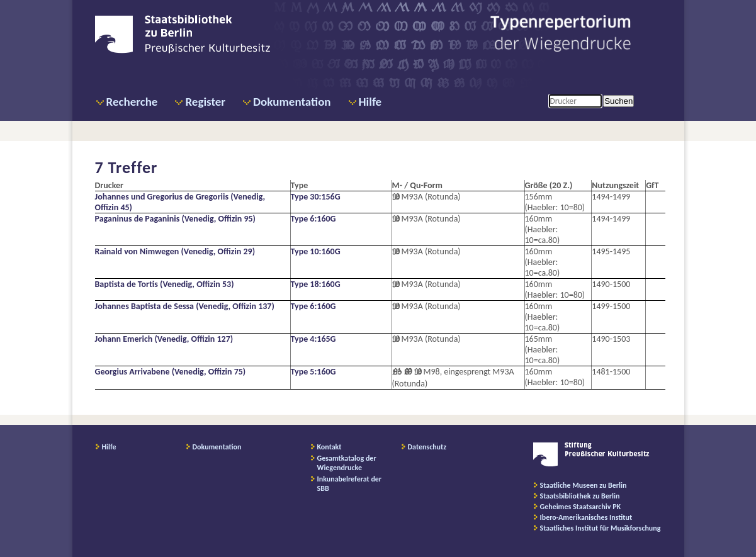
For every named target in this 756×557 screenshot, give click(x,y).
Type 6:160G (313, 219)
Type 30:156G (316, 197)
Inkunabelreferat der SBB (350, 484)
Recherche (132, 102)
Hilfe (370, 102)
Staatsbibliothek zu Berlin (580, 496)
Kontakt (330, 447)
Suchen (618, 101)
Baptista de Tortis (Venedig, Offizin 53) (165, 284)
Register (205, 102)
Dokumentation (292, 102)
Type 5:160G (313, 372)
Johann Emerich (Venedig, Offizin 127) (164, 339)
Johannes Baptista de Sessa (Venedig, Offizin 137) (185, 306)
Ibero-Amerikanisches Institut (586, 517)
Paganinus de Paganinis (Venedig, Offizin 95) (175, 219)
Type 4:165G (313, 339)
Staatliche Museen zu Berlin (584, 485)
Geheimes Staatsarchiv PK (581, 507)
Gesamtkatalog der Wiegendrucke (347, 463)
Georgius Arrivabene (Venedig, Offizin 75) (171, 372)
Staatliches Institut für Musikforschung (601, 528)
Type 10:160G (316, 251)
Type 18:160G (316, 284)
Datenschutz (427, 447)
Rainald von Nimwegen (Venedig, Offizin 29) (175, 251)
